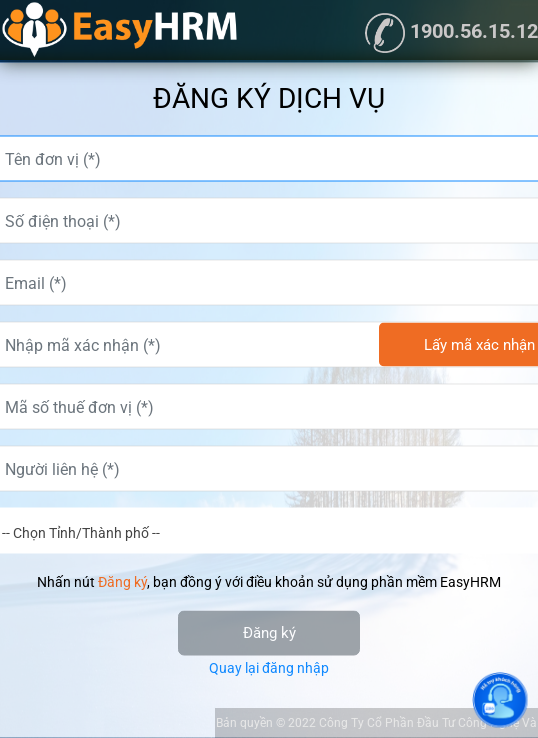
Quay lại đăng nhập (269, 668)
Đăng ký (269, 633)
